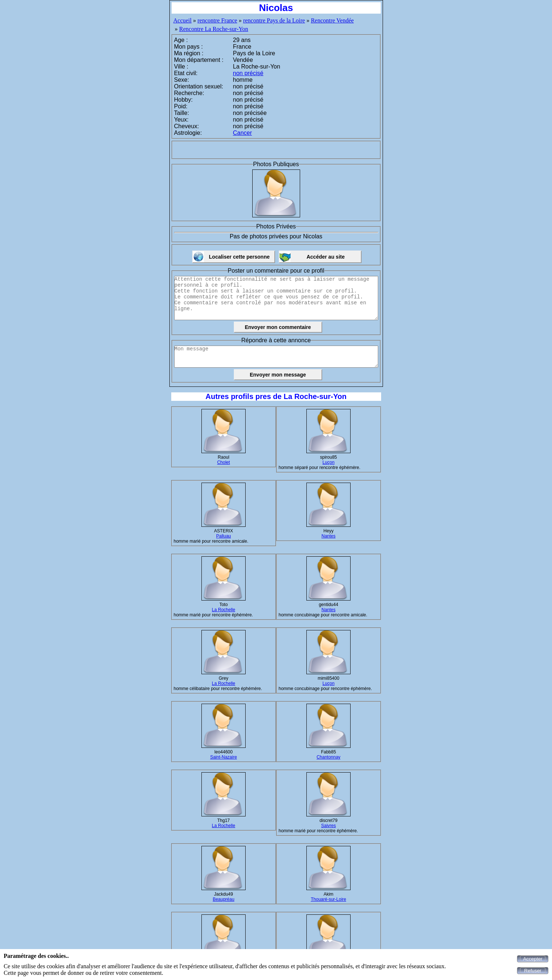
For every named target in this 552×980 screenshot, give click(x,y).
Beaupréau (224, 899)
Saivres (328, 826)
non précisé (248, 73)
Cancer (243, 133)
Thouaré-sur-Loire (328, 899)
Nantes (328, 536)
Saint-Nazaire (224, 757)
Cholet (224, 462)
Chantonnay (329, 757)
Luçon (329, 462)
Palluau (224, 536)
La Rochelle (223, 610)
